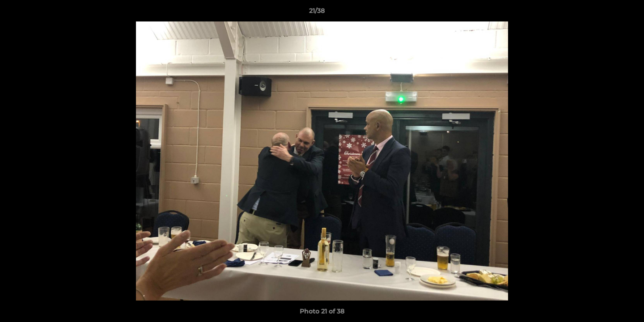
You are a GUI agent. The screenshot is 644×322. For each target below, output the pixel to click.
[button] (606, 13)
